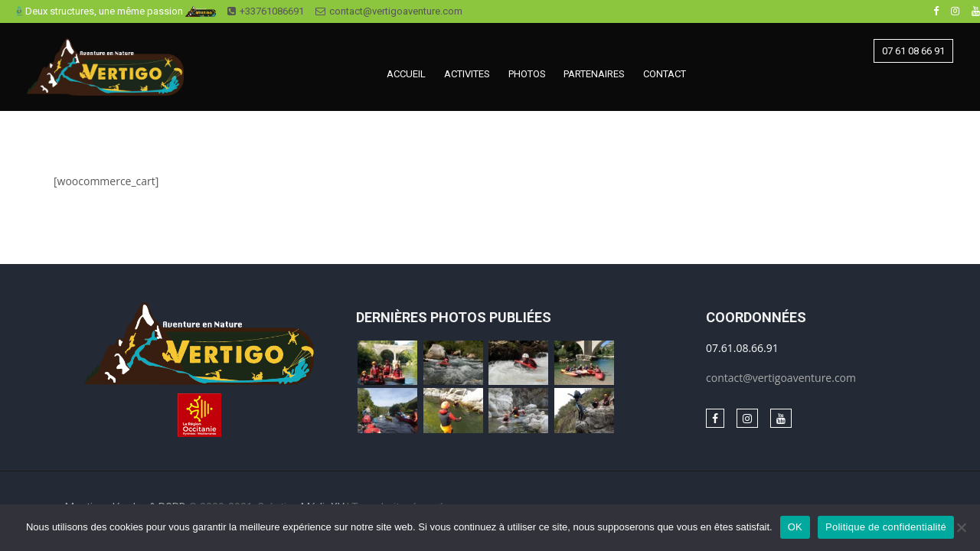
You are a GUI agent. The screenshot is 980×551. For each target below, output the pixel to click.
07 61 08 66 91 (913, 51)
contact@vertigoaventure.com (389, 11)
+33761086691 (266, 11)
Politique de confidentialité (886, 527)
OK (795, 527)
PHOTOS (527, 74)
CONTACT (665, 74)
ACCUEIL (406, 74)
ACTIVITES (467, 74)
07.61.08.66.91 (742, 348)
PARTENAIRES (594, 74)
